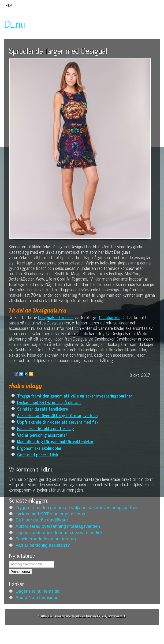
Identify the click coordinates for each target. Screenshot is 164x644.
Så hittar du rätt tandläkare (43, 409)
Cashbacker (109, 317)
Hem (9, 5)
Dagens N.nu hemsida (37, 591)
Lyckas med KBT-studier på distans (49, 402)
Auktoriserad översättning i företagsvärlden (57, 415)
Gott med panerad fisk (38, 454)
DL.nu (15, 24)
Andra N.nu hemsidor (37, 597)
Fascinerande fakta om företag (45, 428)
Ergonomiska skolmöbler (39, 448)
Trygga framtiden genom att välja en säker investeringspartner (75, 396)
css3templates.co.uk (114, 616)
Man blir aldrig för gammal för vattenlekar (55, 441)
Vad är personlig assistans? (42, 435)
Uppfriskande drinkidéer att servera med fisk (58, 422)
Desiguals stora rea (56, 317)
